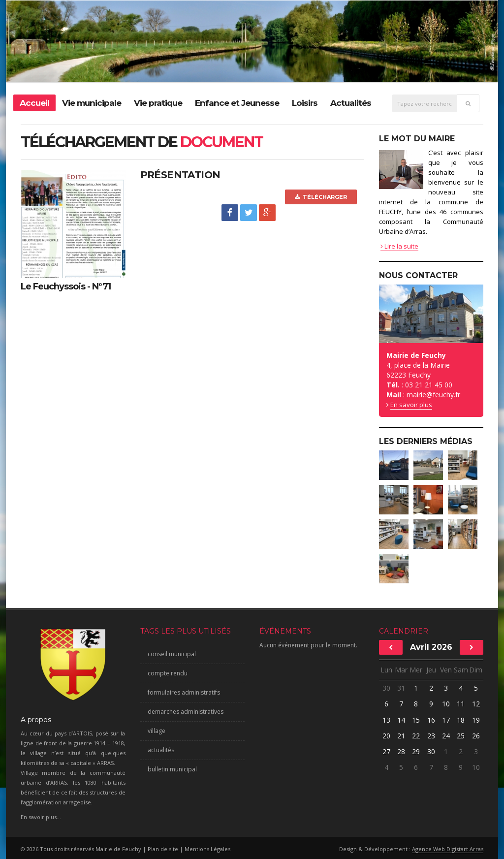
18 (461, 720)
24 (446, 736)
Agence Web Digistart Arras (448, 849)
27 (386, 751)
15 (416, 720)
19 (476, 720)
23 (431, 736)
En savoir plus (411, 405)
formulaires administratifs (184, 692)
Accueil (34, 103)
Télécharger (321, 197)
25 (461, 736)
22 (416, 736)
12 (476, 704)
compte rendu (168, 673)
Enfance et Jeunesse (237, 103)
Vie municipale (92, 103)
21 (401, 736)
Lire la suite (399, 246)
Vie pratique (158, 103)
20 (386, 736)
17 (446, 720)
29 (416, 751)
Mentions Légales (207, 849)
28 (401, 751)
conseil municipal (172, 654)
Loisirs (305, 103)
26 (476, 736)
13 (386, 720)
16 (431, 720)
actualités (161, 750)
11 (461, 704)
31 (401, 688)
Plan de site (163, 849)
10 (446, 704)
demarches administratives (186, 712)
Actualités (351, 103)
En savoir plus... (41, 817)
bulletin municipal (172, 769)
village (157, 731)
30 (386, 688)
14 (401, 720)
